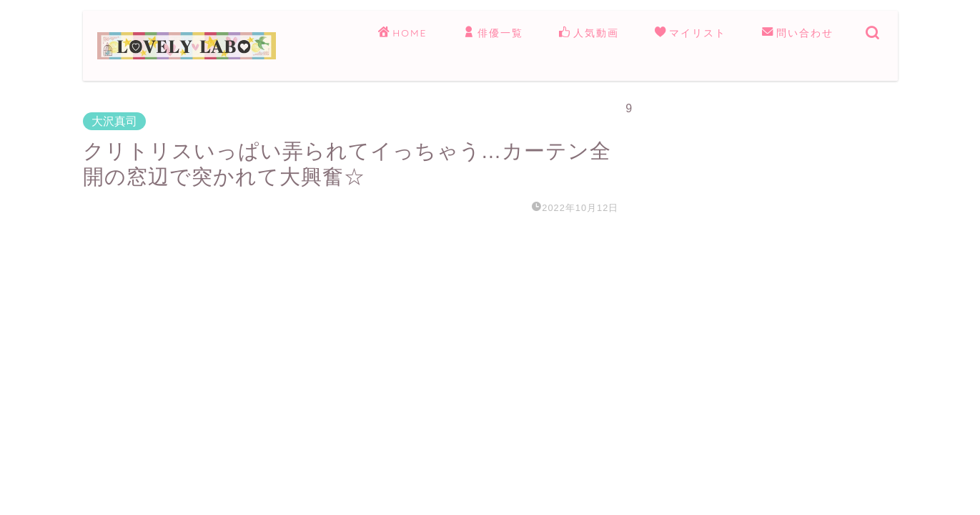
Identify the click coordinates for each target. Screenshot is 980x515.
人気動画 (589, 34)
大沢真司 (114, 121)
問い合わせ (798, 34)
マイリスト (691, 34)
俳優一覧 (493, 34)
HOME (402, 34)
